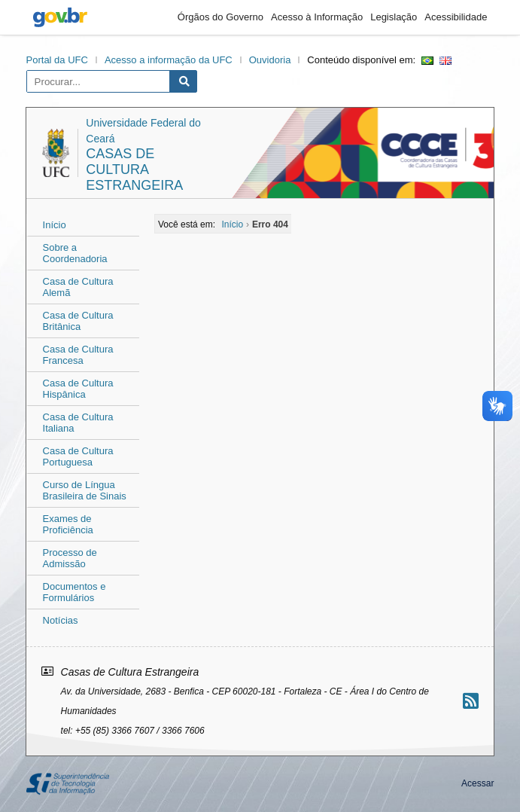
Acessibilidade (456, 17)
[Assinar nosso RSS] (471, 701)
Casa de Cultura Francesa (78, 355)
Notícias (61, 620)
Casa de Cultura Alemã (78, 287)
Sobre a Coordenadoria (75, 253)
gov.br (60, 17)
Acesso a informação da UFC (169, 60)
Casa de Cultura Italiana (78, 423)
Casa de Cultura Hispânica (78, 389)
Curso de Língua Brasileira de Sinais (85, 490)
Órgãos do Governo (220, 17)
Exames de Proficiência (68, 524)
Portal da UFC (57, 60)
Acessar (477, 783)
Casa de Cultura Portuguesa (78, 456)
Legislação (394, 17)
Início (55, 225)
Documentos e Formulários (75, 592)
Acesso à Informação (317, 17)
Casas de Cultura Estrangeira (134, 169)
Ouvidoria (270, 60)
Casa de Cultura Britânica (78, 321)
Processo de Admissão (70, 558)
